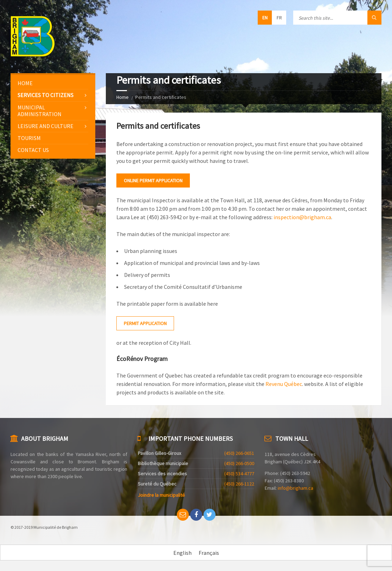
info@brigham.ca (295, 488)
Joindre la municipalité (161, 495)
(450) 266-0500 (239, 463)
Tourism (29, 138)
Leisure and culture (46, 126)
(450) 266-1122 (239, 484)
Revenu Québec (284, 384)
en (265, 18)
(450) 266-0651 (239, 453)
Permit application (145, 323)
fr (279, 18)
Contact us (33, 150)
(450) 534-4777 (239, 474)
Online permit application (153, 180)
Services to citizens (46, 95)
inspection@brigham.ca (302, 217)
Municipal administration (40, 111)
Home (123, 97)
